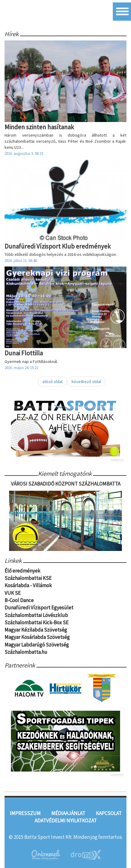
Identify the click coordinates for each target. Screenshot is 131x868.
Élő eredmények (22, 571)
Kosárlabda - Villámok (28, 585)
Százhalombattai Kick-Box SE (37, 622)
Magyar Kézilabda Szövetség (36, 630)
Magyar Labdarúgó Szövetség (37, 645)
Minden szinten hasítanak (39, 127)
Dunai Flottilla (24, 353)
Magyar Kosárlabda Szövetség (37, 637)
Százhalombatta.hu (26, 652)
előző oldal (52, 382)
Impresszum (25, 813)
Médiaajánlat (68, 813)
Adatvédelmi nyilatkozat (66, 821)
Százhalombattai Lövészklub (36, 615)
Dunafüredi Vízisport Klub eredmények (58, 246)
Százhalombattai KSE (28, 578)
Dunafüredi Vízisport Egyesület (39, 608)
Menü (122, 12)
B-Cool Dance (19, 600)
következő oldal (86, 382)
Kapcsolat (109, 813)
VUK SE (13, 593)
